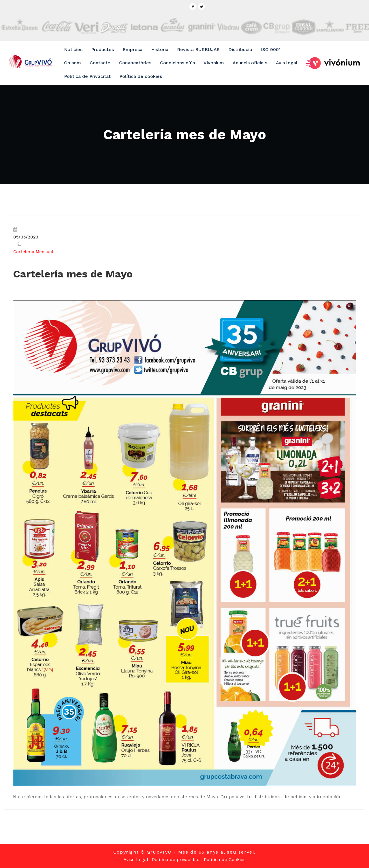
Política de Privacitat (87, 76)
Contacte (100, 63)
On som (73, 63)
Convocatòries (135, 63)
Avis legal (287, 63)
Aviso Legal (136, 859)
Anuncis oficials (250, 63)
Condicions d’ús (177, 63)
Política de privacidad (176, 859)
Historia (160, 49)
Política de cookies (141, 76)
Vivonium (214, 63)
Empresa (132, 49)
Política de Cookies (225, 859)
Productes (102, 49)
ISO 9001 (271, 49)
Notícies (73, 49)
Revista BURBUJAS (198, 49)
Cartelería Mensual (33, 252)
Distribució (240, 49)
